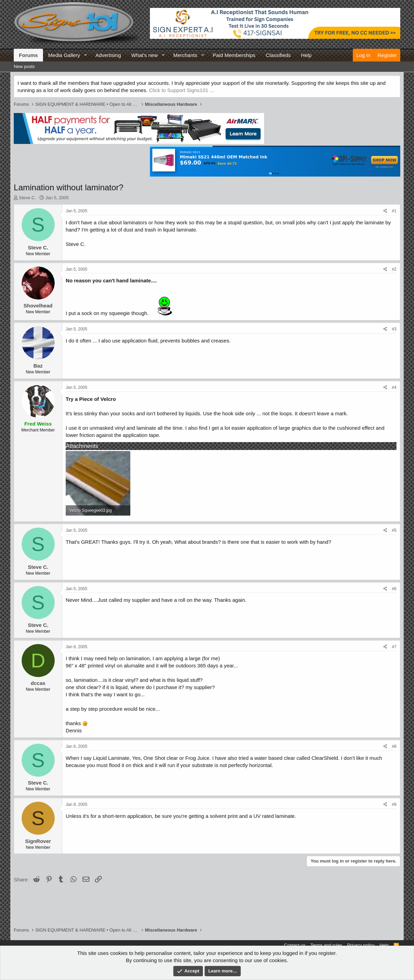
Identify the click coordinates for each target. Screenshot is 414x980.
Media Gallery (64, 55)
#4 (394, 387)
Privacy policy (361, 945)
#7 (394, 647)
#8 (394, 746)
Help (306, 55)
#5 (394, 530)
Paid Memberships (234, 55)
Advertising (108, 55)
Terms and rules (326, 945)
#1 (394, 211)
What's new (145, 55)
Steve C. (28, 198)
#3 (394, 329)
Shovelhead (38, 306)
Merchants (185, 55)
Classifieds (278, 55)
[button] (86, 55)
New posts (24, 66)
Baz (38, 366)
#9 (394, 804)
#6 (394, 589)
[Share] (385, 211)
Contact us (295, 945)
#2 (394, 269)
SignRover (38, 841)
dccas (38, 683)
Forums (28, 55)
